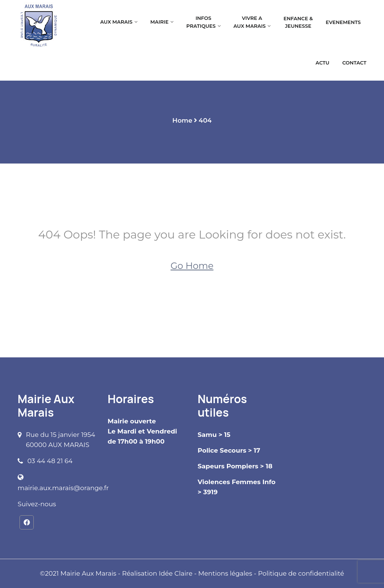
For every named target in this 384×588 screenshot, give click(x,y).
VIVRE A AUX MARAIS (249, 22)
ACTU (323, 63)
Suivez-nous (37, 504)
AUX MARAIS (116, 22)
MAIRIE (160, 22)
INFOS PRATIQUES (201, 22)
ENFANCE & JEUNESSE (298, 22)
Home (182, 120)
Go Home (192, 266)
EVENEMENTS (343, 22)
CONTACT (354, 63)
